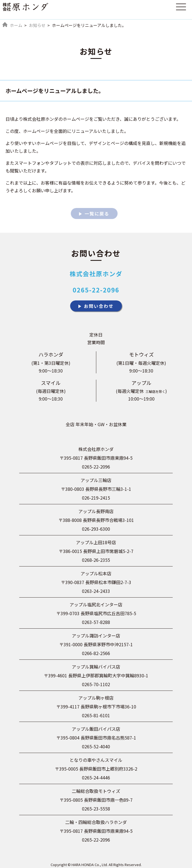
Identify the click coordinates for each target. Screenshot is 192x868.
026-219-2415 (96, 498)
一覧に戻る (96, 213)
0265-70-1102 (96, 684)
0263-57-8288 (96, 622)
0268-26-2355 (96, 560)
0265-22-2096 (96, 290)
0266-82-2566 (96, 653)
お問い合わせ (99, 306)
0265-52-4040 (96, 746)
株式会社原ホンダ (96, 273)
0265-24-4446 (96, 777)
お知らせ (37, 25)
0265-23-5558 (96, 809)
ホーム (16, 25)
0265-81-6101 (96, 715)
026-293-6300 (96, 529)
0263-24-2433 (96, 591)
